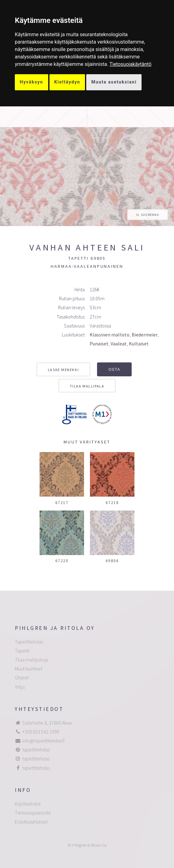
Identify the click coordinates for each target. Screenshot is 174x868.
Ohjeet (22, 678)
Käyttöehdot (28, 804)
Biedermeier (145, 335)
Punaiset (99, 344)
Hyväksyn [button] (32, 82)
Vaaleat (119, 344)
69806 (112, 561)
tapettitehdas (36, 750)
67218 (112, 502)
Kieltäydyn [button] (67, 82)
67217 (62, 502)
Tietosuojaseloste (33, 813)
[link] (130, 64)
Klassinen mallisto (110, 335)
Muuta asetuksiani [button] (114, 82)
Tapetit (22, 651)
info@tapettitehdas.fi (43, 741)
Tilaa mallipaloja (32, 660)
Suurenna (150, 215)
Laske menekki (63, 370)
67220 (62, 561)
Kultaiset (139, 344)
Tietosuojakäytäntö (130, 64)
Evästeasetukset (31, 822)
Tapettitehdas (29, 642)
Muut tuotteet (29, 669)
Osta (114, 370)
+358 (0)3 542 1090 (41, 732)
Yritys (20, 687)
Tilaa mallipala (87, 386)
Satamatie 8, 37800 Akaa (47, 723)
